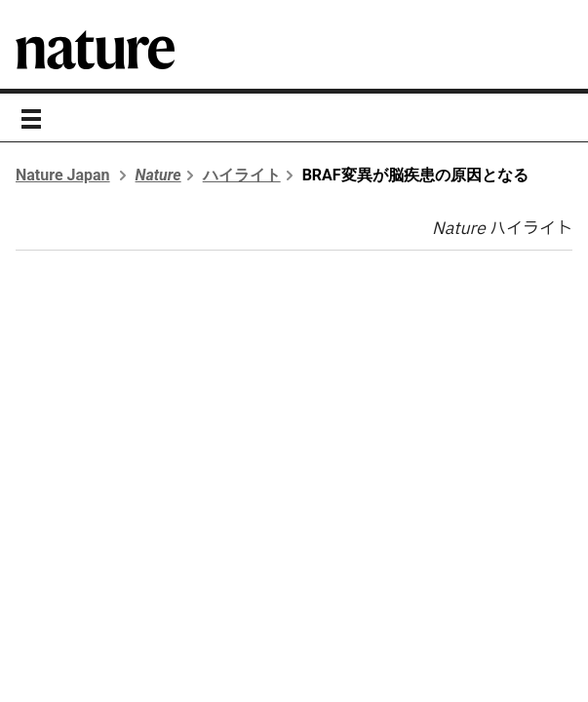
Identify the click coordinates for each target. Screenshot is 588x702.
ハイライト (242, 175)
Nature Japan (63, 175)
